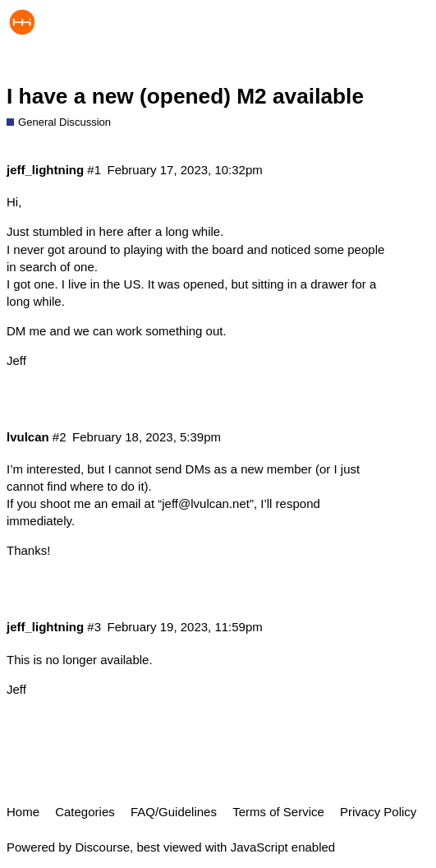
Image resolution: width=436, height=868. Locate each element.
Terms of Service (278, 812)
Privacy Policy (378, 812)
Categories (85, 812)
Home (23, 812)
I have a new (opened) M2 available (185, 96)
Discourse (102, 847)
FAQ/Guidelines (174, 812)
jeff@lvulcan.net (206, 503)
